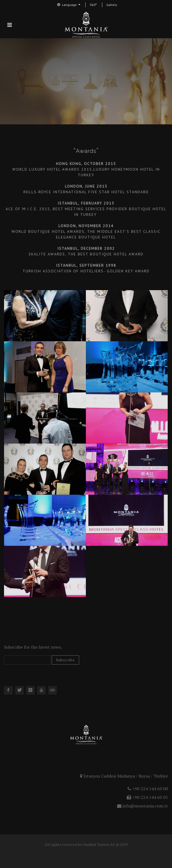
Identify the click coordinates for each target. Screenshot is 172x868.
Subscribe (65, 660)
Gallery (112, 5)
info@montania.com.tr (143, 806)
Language (69, 5)
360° (93, 5)
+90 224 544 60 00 (148, 789)
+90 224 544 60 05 (147, 797)
